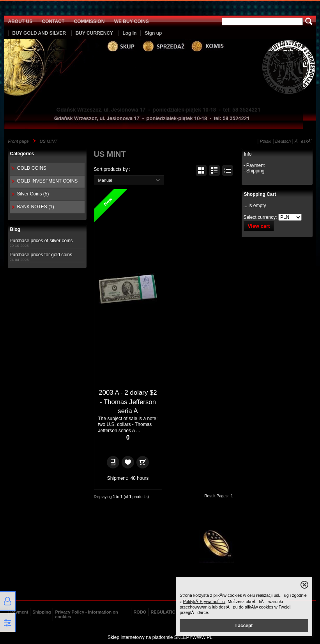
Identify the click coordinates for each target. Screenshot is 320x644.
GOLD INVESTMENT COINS (48, 181)
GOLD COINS (32, 168)
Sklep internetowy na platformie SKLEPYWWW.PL (160, 637)
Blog (15, 229)
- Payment (254, 165)
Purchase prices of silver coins (41, 241)
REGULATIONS (166, 612)
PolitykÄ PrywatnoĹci (204, 601)
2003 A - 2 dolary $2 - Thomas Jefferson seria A (128, 402)
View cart (259, 226)
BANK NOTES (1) (36, 207)
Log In (129, 33)
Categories (22, 154)
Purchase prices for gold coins (41, 255)
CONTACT (53, 21)
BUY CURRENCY (94, 33)
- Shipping (254, 171)
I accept (244, 626)
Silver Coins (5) (33, 194)
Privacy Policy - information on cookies (86, 614)
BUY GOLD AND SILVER (39, 33)
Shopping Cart (260, 194)
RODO (140, 612)
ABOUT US (20, 21)
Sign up (153, 33)
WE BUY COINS (132, 21)
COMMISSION (89, 21)
